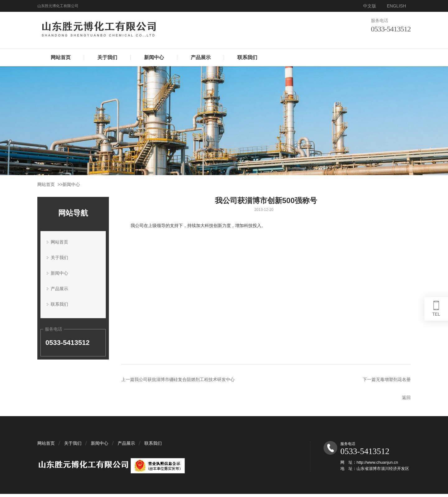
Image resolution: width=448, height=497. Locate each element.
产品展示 (201, 57)
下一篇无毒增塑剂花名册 (387, 379)
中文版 (370, 6)
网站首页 (61, 57)
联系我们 (247, 57)
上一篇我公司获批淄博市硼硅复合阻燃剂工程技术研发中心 (178, 379)
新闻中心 (154, 57)
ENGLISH (397, 6)
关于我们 (107, 57)
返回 (406, 397)
